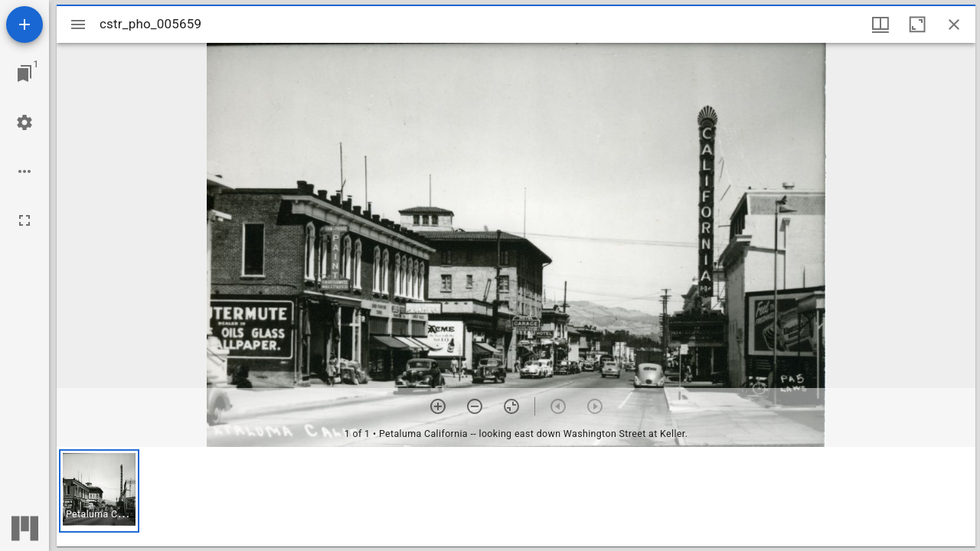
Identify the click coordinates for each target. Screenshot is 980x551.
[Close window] (954, 24)
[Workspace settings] (24, 122)
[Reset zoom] (511, 406)
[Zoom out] (475, 406)
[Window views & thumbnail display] (880, 24)
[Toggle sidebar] (78, 24)
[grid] (516, 497)
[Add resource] (24, 24)
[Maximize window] (917, 24)
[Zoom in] (438, 406)
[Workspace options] (24, 171)
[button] (99, 491)
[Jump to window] (24, 73)
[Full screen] (24, 220)
